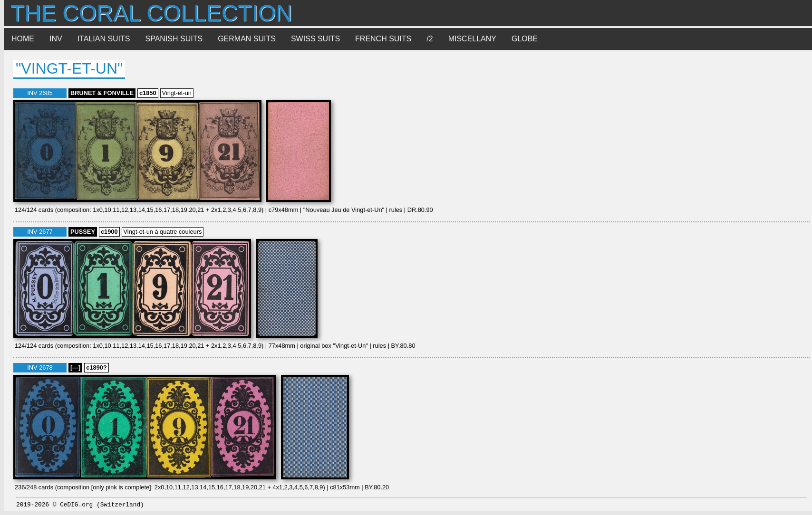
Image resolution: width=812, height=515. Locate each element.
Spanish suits (174, 39)
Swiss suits (315, 39)
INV (56, 39)
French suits (383, 39)
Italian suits (104, 39)
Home (23, 39)
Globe (525, 39)
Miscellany (472, 39)
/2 (430, 39)
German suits (247, 39)
